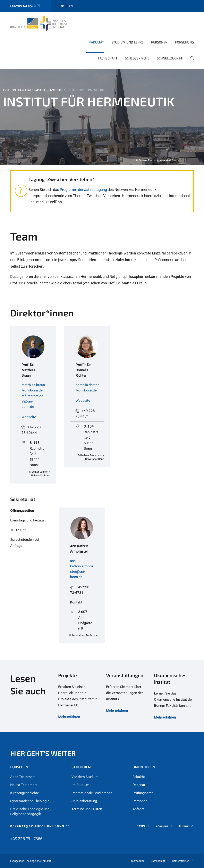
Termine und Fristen (87, 809)
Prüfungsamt (143, 793)
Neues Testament (24, 785)
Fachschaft (108, 58)
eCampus (164, 826)
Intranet (186, 826)
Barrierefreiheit (183, 861)
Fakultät (97, 42)
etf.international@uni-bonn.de (32, 401)
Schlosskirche (137, 58)
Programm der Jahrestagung (83, 190)
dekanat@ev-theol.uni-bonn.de (40, 826)
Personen (159, 42)
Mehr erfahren (69, 717)
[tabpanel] (102, 117)
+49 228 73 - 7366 (26, 838)
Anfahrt (138, 809)
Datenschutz (158, 861)
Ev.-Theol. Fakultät (17, 90)
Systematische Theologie (30, 801)
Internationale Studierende (92, 793)
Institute (56, 90)
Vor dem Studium (85, 777)
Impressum (137, 861)
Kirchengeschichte (25, 793)
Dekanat (139, 785)
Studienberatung (84, 801)
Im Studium (80, 785)
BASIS (143, 826)
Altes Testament (23, 777)
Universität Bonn (25, 6)
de (63, 6)
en (71, 6)
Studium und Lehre (127, 42)
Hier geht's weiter (43, 753)
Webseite (29, 417)
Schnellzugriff (170, 58)
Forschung (184, 42)
